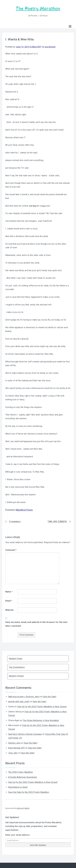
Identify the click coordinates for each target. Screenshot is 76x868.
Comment (11, 550)
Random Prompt (16, 676)
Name (9, 592)
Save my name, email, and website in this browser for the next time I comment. (36, 624)
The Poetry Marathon (38, 9)
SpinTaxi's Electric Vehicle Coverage (25, 734)
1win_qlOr (13, 753)
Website (9, 610)
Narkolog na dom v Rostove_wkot (24, 697)
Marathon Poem (24, 510)
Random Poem (16, 659)
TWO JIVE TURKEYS (57, 522)
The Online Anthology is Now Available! (41, 720)
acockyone (50, 47)
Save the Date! (49, 697)
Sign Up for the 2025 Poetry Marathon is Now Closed (42, 707)
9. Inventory (15, 522)
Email (9, 601)
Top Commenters (17, 667)
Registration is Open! (18, 787)
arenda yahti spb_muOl (19, 702)
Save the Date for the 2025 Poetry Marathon (29, 792)
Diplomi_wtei (14, 743)
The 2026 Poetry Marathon (20, 772)
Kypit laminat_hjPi (16, 748)
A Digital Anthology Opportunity (23, 777)
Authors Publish (23, 808)
